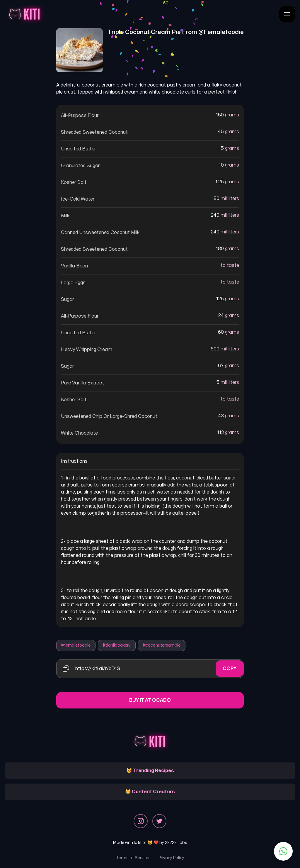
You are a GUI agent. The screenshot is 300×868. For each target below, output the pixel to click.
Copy (230, 669)
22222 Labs (176, 843)
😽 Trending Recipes (150, 771)
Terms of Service (133, 858)
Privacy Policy (171, 858)
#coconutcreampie (162, 645)
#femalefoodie (76, 645)
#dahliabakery (117, 645)
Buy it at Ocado (150, 700)
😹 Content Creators (150, 792)
